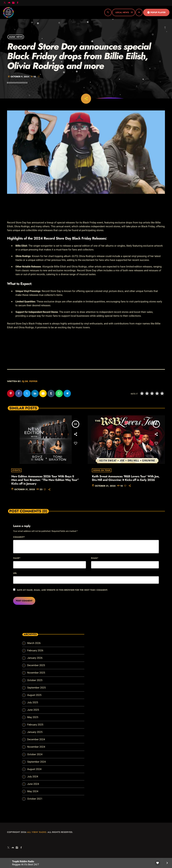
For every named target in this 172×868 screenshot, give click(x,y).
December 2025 (36, 665)
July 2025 (33, 702)
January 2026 (35, 658)
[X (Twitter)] (5, 3)
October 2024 (35, 754)
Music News (16, 37)
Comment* (19, 537)
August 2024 (34, 769)
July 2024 (33, 777)
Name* (17, 558)
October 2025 (35, 680)
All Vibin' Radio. (37, 832)
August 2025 (34, 695)
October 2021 (35, 799)
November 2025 (36, 673)
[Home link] (8, 12)
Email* (95, 558)
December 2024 (36, 739)
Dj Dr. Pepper (30, 381)
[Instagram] (13, 3)
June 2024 (33, 784)
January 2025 (35, 732)
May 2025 (33, 717)
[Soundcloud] (9, 3)
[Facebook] (18, 3)
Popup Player (156, 12)
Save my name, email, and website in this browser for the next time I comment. (62, 590)
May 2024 (33, 791)
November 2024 (36, 747)
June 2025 (33, 710)
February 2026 (35, 650)
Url (15, 573)
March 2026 (34, 643)
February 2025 (35, 725)
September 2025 (36, 688)
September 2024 (36, 762)
